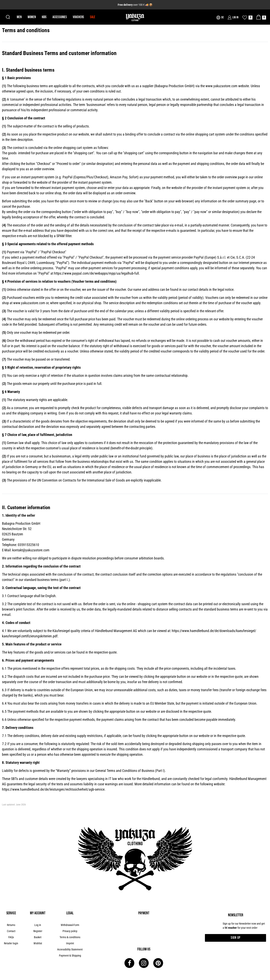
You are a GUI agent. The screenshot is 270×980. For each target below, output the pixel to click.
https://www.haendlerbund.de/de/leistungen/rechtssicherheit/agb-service (53, 789)
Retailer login (11, 943)
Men (19, 17)
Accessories (60, 17)
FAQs (11, 937)
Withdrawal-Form (70, 925)
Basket (38, 937)
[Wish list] (247, 18)
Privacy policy (70, 931)
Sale (93, 17)
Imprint (70, 943)
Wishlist (38, 943)
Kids (44, 17)
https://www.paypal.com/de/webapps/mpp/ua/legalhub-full (96, 273)
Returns (11, 925)
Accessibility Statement (70, 949)
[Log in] (233, 18)
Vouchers (78, 17)
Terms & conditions (70, 937)
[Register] (38, 931)
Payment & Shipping (70, 956)
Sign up (236, 938)
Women (32, 17)
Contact (11, 931)
